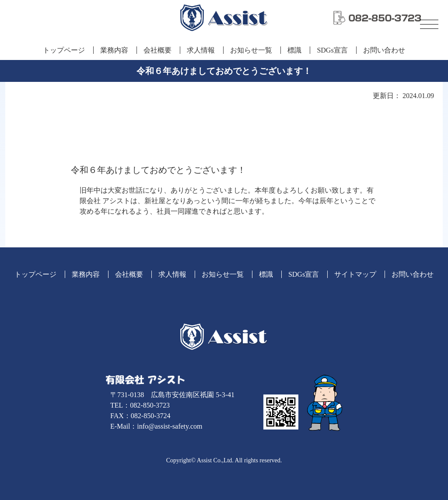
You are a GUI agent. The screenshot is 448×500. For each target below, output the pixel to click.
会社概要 (157, 50)
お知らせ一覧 (251, 50)
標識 (294, 50)
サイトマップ (355, 274)
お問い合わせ (384, 50)
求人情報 (201, 50)
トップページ (64, 50)
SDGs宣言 (332, 50)
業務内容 (114, 50)
